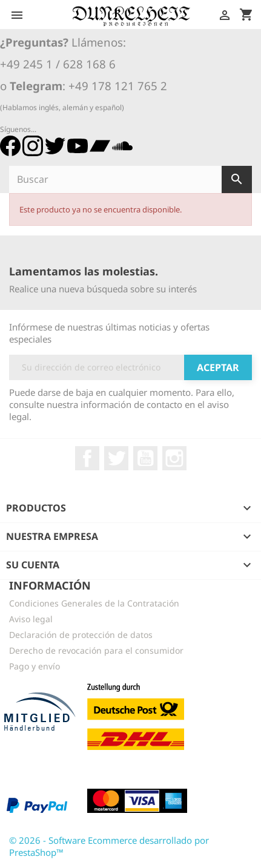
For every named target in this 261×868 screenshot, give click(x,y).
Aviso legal (31, 619)
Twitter (116, 458)
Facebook (87, 458)
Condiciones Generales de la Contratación (94, 603)
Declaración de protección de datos (81, 635)
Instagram (174, 458)
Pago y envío (35, 666)
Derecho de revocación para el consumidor (96, 650)
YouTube (145, 458)
